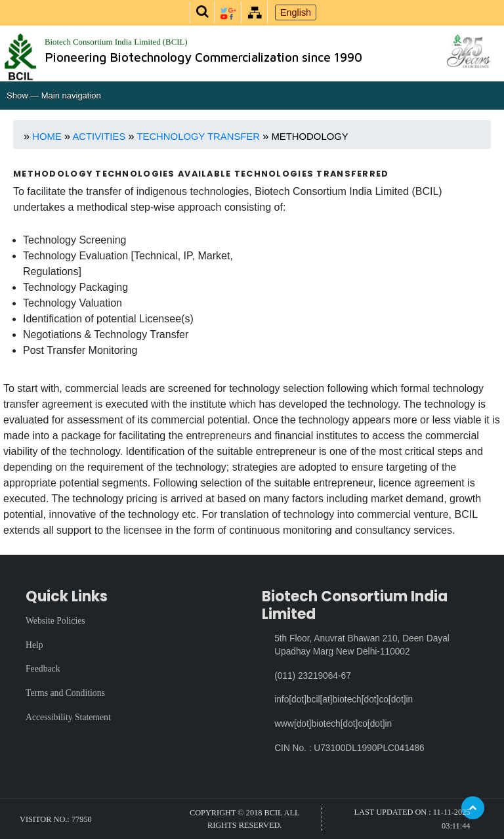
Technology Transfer (199, 137)
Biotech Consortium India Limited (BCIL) (116, 42)
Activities (100, 137)
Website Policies (55, 621)
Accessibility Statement (68, 717)
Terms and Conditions (65, 693)
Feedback (43, 669)
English (296, 12)
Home (47, 137)
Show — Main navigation (54, 96)
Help (34, 645)
